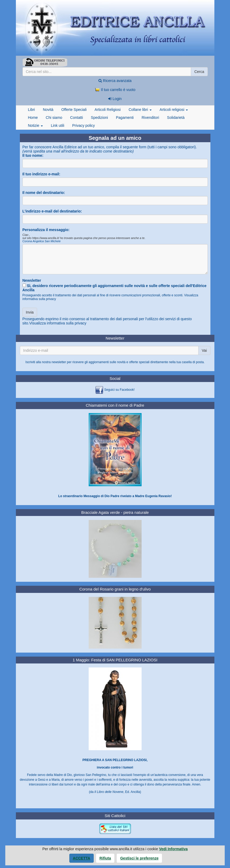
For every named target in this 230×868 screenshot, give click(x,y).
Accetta (82, 858)
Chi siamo (54, 118)
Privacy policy (84, 125)
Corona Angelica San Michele (42, 241)
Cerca (199, 72)
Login (115, 99)
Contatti (76, 118)
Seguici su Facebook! (119, 390)
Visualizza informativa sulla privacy (58, 323)
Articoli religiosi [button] (174, 110)
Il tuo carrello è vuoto (115, 90)
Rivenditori (150, 118)
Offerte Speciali (74, 110)
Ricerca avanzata (115, 81)
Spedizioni (99, 118)
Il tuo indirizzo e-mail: (41, 174)
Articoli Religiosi (108, 110)
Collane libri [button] (140, 110)
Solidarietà (176, 118)
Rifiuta (105, 858)
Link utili (58, 125)
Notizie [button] (36, 125)
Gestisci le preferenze (139, 858)
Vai (204, 350)
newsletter (59, 362)
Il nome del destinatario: (44, 193)
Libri (31, 110)
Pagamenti (125, 118)
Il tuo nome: (33, 155)
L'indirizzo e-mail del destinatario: (52, 211)
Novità (48, 110)
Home (33, 118)
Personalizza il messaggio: (46, 230)
